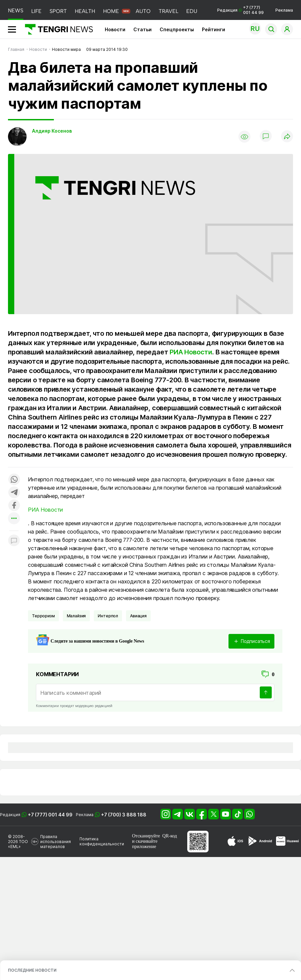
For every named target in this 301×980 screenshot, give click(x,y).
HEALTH (85, 11)
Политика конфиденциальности (102, 841)
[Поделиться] (287, 137)
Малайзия (76, 616)
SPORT (58, 11)
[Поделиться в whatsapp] (14, 480)
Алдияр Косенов (52, 131)
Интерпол (108, 616)
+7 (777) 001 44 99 (50, 815)
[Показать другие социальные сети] (14, 519)
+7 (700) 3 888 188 (124, 815)
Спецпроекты (177, 29)
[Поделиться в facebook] (14, 506)
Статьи (143, 29)
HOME (111, 11)
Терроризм (43, 616)
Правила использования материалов (56, 842)
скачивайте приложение (145, 844)
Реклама (284, 10)
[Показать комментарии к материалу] (14, 541)
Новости (115, 29)
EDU (192, 11)
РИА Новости (191, 352)
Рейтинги (214, 29)
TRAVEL (168, 11)
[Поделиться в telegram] (14, 493)
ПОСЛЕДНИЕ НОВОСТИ (32, 970)
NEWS (16, 10)
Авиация (138, 616)
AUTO (143, 11)
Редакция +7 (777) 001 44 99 (240, 10)
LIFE (36, 11)
